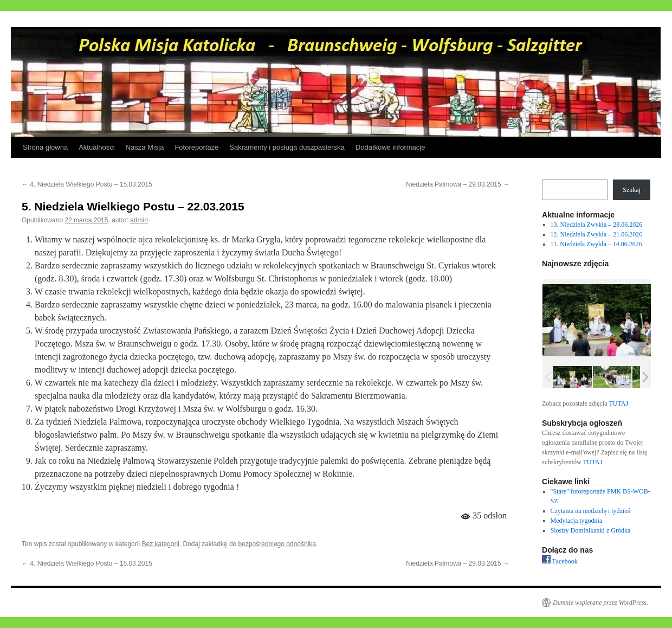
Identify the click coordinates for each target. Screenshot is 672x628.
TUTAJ (618, 403)
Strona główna (45, 147)
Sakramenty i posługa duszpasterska (287, 147)
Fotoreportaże (196, 147)
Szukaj (632, 190)
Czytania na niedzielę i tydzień (591, 511)
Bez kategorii (160, 544)
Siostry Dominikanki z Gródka (591, 530)
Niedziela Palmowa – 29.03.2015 (458, 184)
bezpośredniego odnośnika (277, 544)
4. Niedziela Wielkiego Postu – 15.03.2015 (87, 184)
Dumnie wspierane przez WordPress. (600, 603)
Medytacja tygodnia (577, 521)
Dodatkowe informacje (390, 147)
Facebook (560, 561)
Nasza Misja (145, 147)
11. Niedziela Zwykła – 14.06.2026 (596, 244)
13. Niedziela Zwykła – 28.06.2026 (597, 225)
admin (139, 220)
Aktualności (96, 147)
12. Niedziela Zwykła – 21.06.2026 (597, 234)
